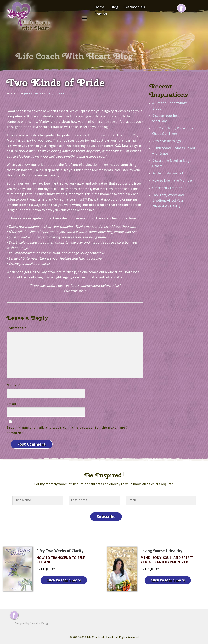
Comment (17, 328)
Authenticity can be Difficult (173, 173)
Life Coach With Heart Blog (74, 56)
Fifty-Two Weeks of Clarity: (61, 548)
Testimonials (134, 7)
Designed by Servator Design (32, 620)
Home (100, 7)
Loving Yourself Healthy (161, 548)
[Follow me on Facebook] (181, 8)
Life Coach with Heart (100, 634)
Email (13, 404)
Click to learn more (65, 576)
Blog (114, 7)
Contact (101, 14)
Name (13, 385)
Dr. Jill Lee (55, 94)
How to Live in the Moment (172, 181)
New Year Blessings (166, 141)
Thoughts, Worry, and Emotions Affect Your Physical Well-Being (168, 200)
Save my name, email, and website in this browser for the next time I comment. (67, 430)
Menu (84, 18)
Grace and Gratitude (167, 188)
